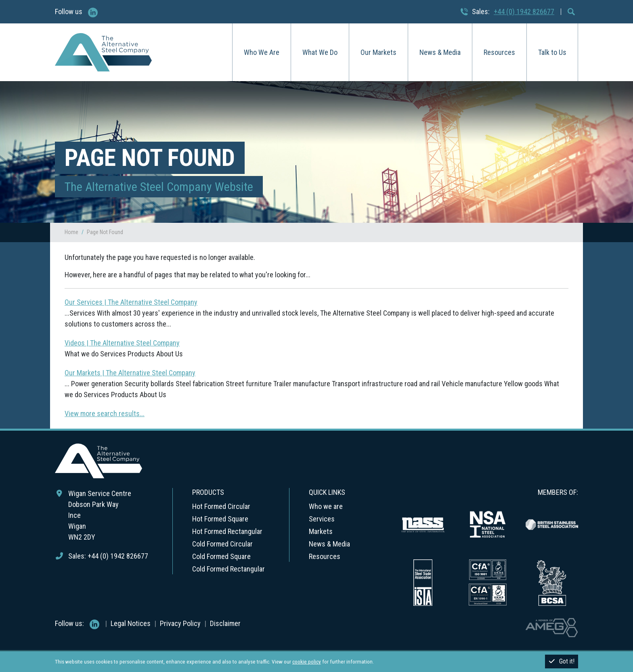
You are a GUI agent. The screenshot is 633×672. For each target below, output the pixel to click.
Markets (321, 531)
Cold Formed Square (221, 556)
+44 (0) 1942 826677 (524, 12)
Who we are (326, 506)
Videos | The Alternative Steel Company (122, 343)
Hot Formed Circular (221, 506)
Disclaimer (225, 623)
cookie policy (307, 662)
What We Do (320, 52)
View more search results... (105, 413)
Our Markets (378, 52)
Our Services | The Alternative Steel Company (131, 302)
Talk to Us (552, 52)
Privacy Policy (180, 623)
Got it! (562, 661)
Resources (499, 52)
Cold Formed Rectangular (228, 569)
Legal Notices (131, 623)
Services (322, 519)
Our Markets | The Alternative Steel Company (130, 373)
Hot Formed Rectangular (227, 531)
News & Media (440, 52)
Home (71, 232)
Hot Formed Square (220, 519)
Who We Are (262, 52)
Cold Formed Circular (222, 544)
